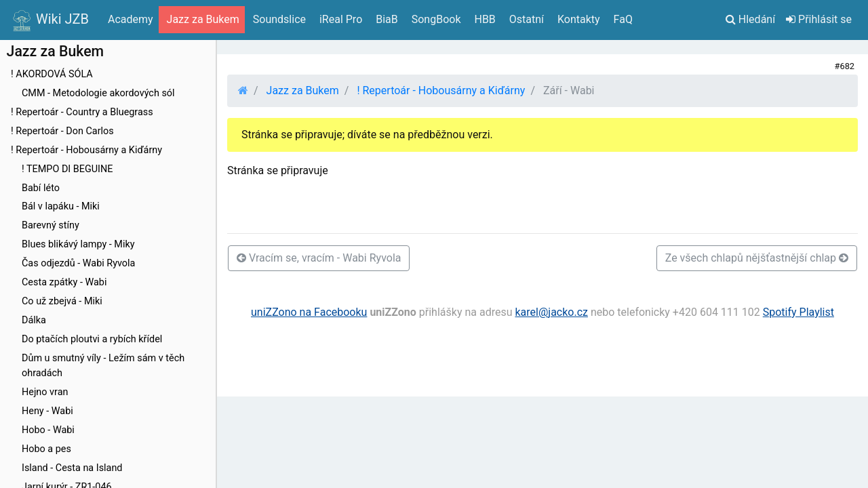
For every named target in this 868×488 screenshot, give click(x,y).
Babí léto (41, 188)
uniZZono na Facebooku (309, 312)
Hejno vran (45, 392)
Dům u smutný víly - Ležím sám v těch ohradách (103, 366)
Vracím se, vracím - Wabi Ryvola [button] (319, 258)
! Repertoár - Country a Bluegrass (82, 112)
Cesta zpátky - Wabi (64, 282)
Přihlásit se (819, 19)
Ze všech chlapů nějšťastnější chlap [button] (757, 258)
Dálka (34, 320)
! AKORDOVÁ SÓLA (52, 74)
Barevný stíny (51, 225)
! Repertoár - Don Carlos (62, 131)
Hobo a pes (46, 449)
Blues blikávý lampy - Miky (78, 244)
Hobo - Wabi (48, 430)
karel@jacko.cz (551, 312)
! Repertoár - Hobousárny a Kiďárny (86, 150)
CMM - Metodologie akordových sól (98, 93)
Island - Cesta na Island (72, 468)
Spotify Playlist (798, 312)
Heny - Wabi (47, 411)
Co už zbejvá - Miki (62, 301)
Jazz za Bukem (303, 90)
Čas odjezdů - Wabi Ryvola (78, 263)
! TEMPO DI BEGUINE (67, 169)
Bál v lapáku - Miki (61, 206)
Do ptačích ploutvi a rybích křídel (92, 339)
